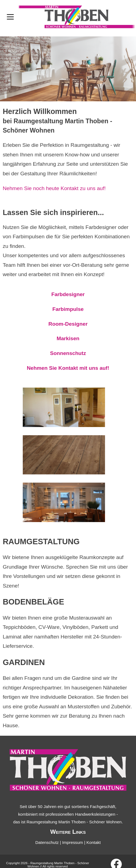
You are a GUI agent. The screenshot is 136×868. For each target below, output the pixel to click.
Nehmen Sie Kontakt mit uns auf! (68, 368)
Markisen (68, 338)
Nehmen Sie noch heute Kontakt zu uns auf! (54, 188)
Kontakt (93, 842)
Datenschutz (47, 842)
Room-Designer (68, 324)
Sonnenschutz (68, 353)
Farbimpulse (68, 309)
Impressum (73, 842)
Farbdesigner (68, 294)
